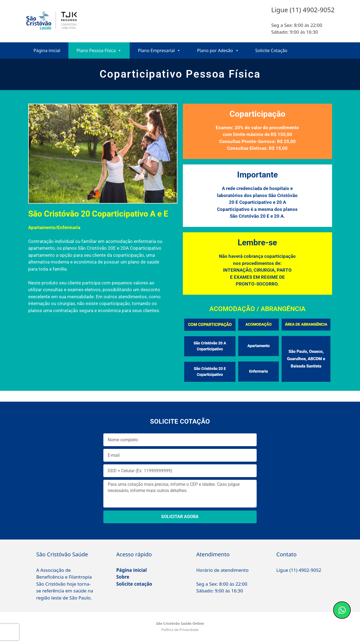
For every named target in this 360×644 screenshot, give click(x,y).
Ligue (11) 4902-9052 (299, 570)
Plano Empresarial (159, 50)
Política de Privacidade (180, 630)
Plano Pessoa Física (99, 50)
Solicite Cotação (271, 50)
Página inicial (47, 50)
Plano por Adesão (218, 50)
